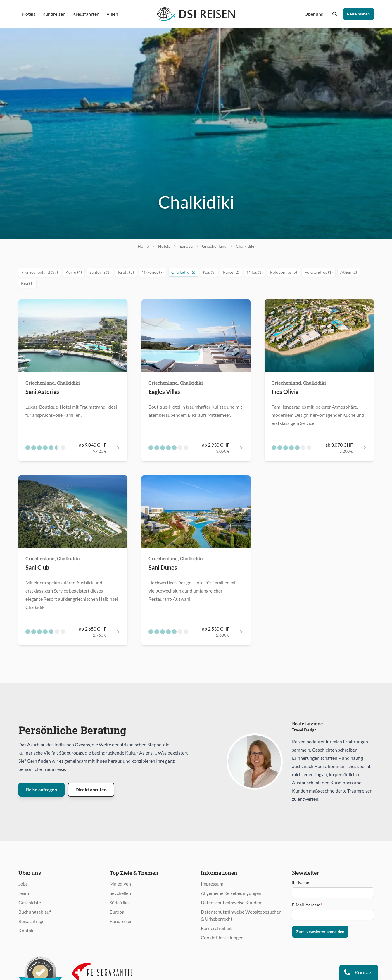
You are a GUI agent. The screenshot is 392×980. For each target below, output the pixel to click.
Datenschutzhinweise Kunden (231, 902)
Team (24, 893)
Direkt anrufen (91, 789)
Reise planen (358, 14)
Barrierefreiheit (216, 928)
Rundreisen (121, 921)
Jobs (23, 884)
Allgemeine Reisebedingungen (231, 893)
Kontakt (27, 930)
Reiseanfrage (31, 921)
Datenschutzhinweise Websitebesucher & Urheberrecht (241, 915)
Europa (117, 912)
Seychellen (120, 893)
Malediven (120, 884)
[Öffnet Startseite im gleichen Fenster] (196, 14)
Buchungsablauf (35, 912)
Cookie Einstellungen (222, 937)
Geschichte (30, 902)
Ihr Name (301, 882)
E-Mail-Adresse (307, 905)
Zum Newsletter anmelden (320, 932)
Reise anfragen (42, 789)
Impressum (212, 884)
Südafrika (119, 902)
